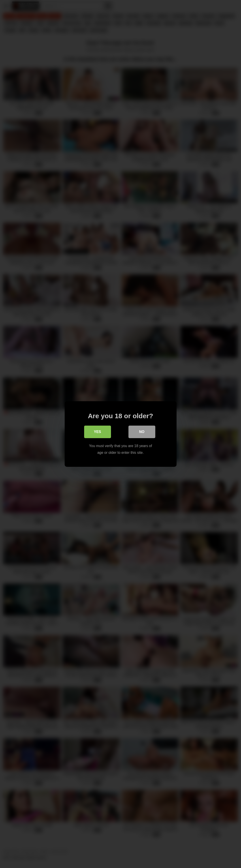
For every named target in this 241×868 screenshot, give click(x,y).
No (142, 432)
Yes (97, 432)
